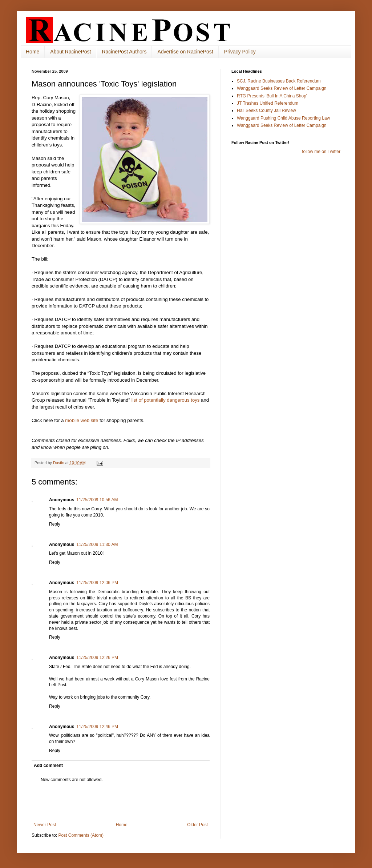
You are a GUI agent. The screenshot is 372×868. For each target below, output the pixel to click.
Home (33, 52)
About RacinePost (70, 52)
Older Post (197, 825)
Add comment (48, 765)
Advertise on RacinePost (185, 52)
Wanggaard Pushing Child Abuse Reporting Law (283, 118)
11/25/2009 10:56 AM (97, 500)
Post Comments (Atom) (81, 835)
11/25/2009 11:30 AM (97, 544)
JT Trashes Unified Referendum (268, 103)
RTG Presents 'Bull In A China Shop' (272, 96)
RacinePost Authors (124, 52)
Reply (55, 524)
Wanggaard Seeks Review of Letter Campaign (282, 88)
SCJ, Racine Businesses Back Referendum (279, 81)
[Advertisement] (121, 802)
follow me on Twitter (321, 152)
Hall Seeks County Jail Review (266, 110)
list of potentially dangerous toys (165, 400)
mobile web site (82, 420)
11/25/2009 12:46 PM (97, 727)
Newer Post (45, 825)
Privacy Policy (240, 52)
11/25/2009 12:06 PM (97, 583)
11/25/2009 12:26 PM (97, 658)
